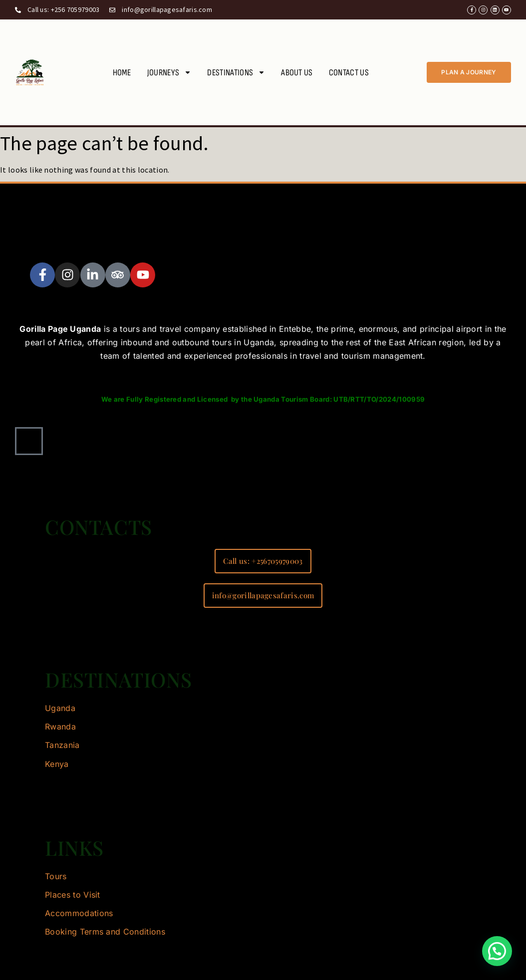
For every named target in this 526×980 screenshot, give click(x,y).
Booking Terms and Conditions (105, 932)
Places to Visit (73, 895)
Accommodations (79, 913)
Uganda (60, 708)
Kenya (57, 764)
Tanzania (62, 745)
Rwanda (60, 727)
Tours (56, 876)
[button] (497, 951)
